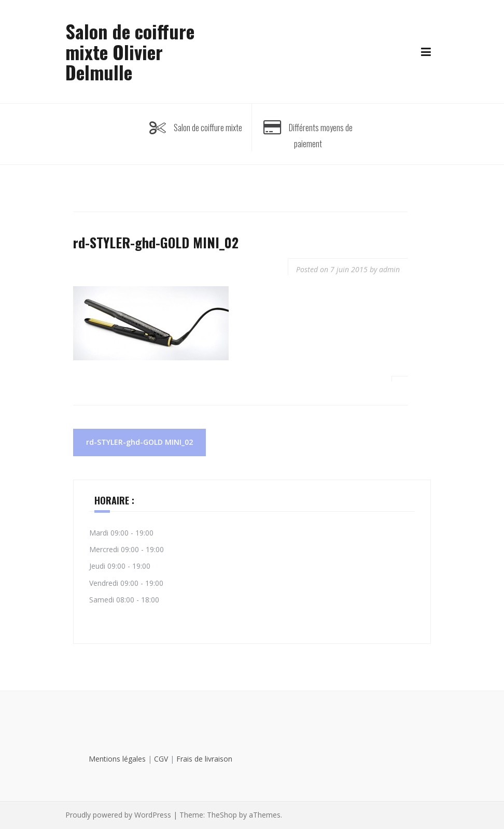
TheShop (222, 815)
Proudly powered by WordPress (118, 815)
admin (389, 269)
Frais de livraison (204, 759)
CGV (161, 759)
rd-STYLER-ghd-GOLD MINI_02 (139, 442)
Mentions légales (117, 759)
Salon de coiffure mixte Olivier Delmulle (130, 51)
